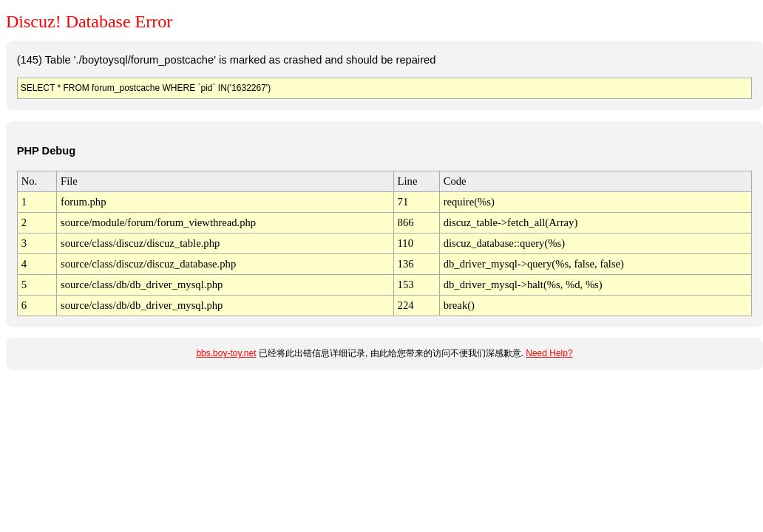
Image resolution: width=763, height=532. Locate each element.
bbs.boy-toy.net (226, 353)
